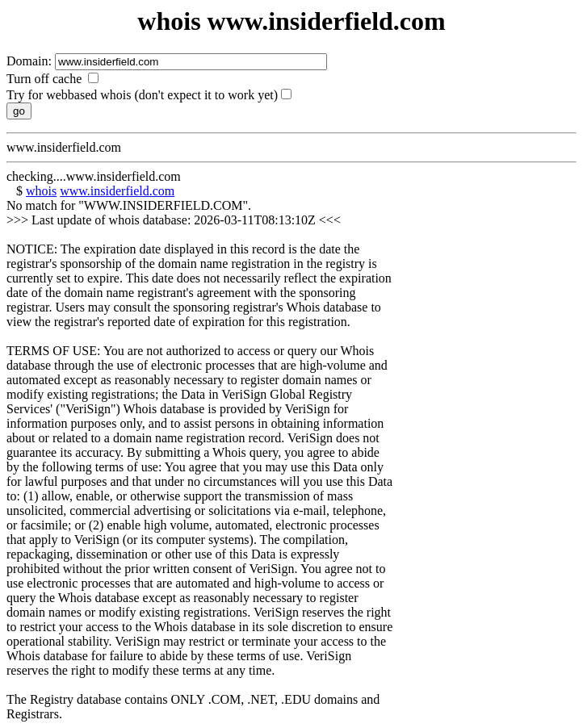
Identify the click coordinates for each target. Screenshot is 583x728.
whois (41, 191)
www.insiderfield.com (117, 191)
